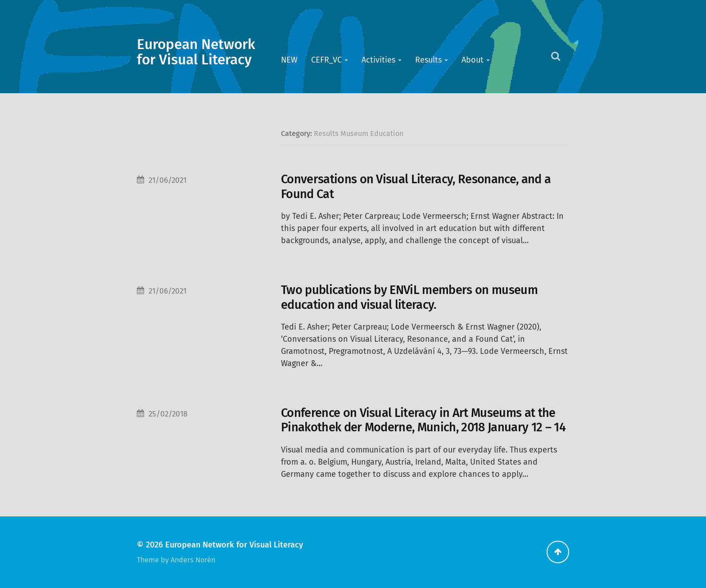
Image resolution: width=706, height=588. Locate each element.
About (473, 60)
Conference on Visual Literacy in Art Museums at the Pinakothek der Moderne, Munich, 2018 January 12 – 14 (423, 420)
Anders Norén (193, 560)
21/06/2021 (167, 180)
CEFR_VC (326, 60)
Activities (378, 60)
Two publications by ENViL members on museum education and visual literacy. (409, 297)
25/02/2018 (168, 414)
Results (428, 60)
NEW (289, 60)
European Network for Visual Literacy (196, 52)
